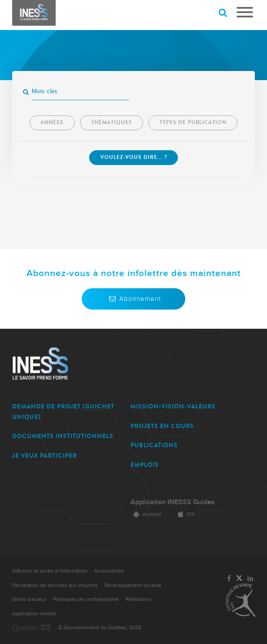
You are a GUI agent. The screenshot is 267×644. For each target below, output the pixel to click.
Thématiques (112, 122)
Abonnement (133, 299)
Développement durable (133, 585)
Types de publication (193, 122)
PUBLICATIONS (154, 445)
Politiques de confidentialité (86, 599)
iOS (185, 514)
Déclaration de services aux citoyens (55, 585)
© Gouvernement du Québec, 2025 (100, 628)
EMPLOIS (145, 465)
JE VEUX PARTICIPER (45, 456)
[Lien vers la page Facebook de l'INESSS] (229, 579)
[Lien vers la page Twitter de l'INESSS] (239, 579)
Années (52, 122)
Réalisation (139, 599)
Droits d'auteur (29, 599)
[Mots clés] (80, 92)
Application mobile (34, 614)
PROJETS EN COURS (162, 426)
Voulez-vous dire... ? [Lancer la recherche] (134, 157)
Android (146, 514)
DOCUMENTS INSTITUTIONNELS (63, 436)
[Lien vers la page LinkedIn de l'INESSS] (250, 579)
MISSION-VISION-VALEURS (173, 406)
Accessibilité (109, 571)
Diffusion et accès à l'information (50, 571)
